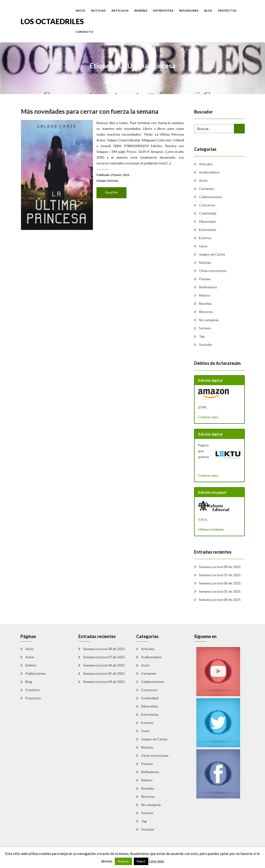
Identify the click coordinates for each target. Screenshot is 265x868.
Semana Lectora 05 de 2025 (220, 591)
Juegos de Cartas (212, 254)
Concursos (207, 205)
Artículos (120, 10)
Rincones (206, 312)
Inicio (80, 10)
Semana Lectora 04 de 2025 (220, 600)
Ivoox (203, 246)
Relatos (205, 295)
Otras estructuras (213, 271)
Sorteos (205, 328)
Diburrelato (207, 221)
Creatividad (208, 213)
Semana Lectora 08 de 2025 (220, 567)
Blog (208, 10)
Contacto (84, 32)
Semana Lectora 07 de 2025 (220, 575)
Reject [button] (141, 861)
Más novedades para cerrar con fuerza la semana (90, 115)
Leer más (156, 861)
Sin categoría (209, 320)
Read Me (111, 191)
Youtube (205, 344)
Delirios (31, 665)
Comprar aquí (208, 417)
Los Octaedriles (52, 21)
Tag (202, 336)
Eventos (205, 238)
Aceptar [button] (123, 861)
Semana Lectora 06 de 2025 (220, 583)
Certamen (207, 189)
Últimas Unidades (211, 529)
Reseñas (141, 10)
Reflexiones (189, 10)
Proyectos (227, 10)
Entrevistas (163, 10)
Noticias (98, 10)
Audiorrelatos (209, 172)
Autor (203, 180)
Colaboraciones (211, 197)
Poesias (205, 279)
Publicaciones (36, 673)
